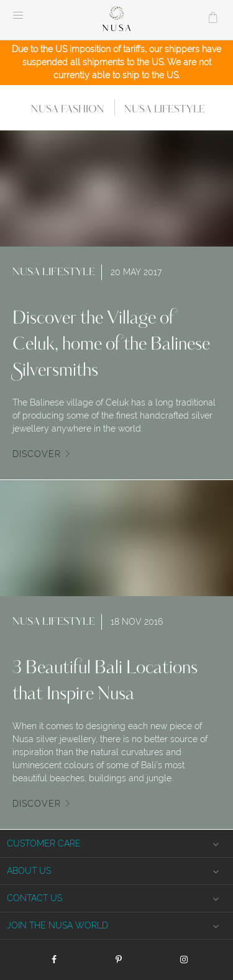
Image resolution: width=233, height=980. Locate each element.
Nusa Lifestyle (165, 110)
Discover (37, 454)
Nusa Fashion (68, 110)
